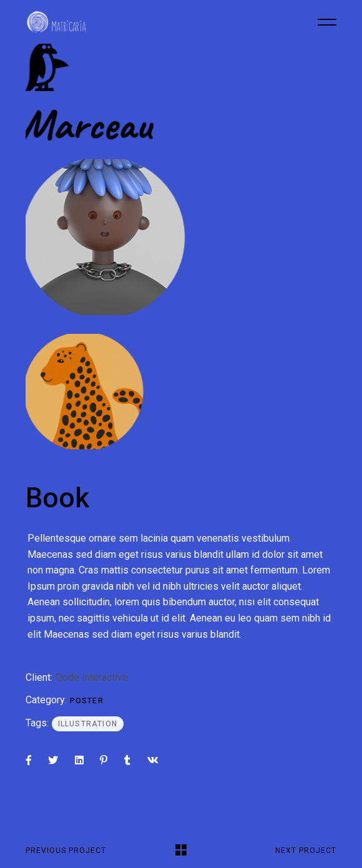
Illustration (88, 724)
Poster (87, 701)
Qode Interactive (92, 677)
